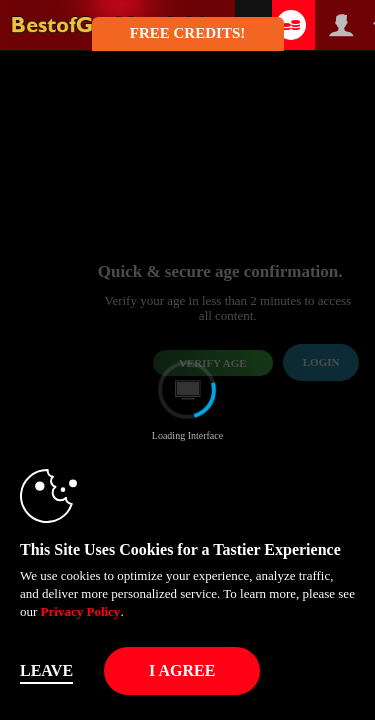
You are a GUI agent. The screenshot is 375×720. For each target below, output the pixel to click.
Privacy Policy (81, 611)
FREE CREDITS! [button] (187, 33)
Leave (46, 670)
